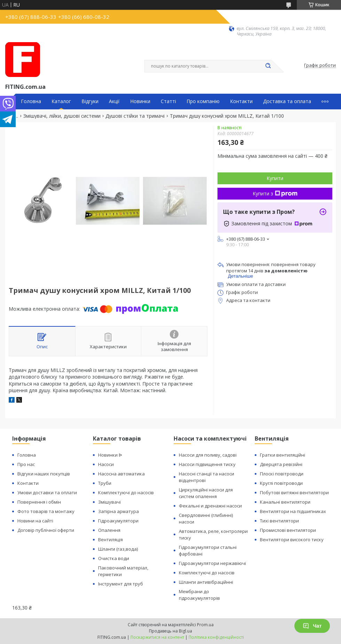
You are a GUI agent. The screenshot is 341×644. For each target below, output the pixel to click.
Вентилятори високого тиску (292, 540)
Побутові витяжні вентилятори (294, 492)
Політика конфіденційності (216, 637)
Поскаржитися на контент (157, 637)
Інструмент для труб (121, 584)
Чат (312, 626)
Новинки (140, 101)
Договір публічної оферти (46, 530)
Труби (105, 483)
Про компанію (203, 101)
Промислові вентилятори (288, 530)
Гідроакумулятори (118, 521)
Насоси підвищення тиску (207, 464)
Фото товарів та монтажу (46, 511)
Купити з (275, 193)
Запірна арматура (118, 511)
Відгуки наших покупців (44, 474)
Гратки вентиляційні (283, 455)
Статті (168, 101)
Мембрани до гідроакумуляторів (199, 595)
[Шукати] (268, 66)
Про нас (26, 464)
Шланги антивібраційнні (206, 582)
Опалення (109, 530)
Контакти (241, 101)
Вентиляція (110, 540)
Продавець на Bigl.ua (170, 631)
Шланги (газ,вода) (118, 549)
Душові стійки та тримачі (135, 116)
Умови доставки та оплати (47, 492)
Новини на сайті (35, 521)
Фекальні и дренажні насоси (210, 506)
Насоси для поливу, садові (208, 455)
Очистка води (114, 558)
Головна (31, 101)
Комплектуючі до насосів (126, 492)
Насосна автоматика (121, 474)
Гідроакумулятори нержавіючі (212, 563)
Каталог (61, 101)
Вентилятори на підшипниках (293, 511)
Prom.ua (205, 625)
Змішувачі (109, 502)
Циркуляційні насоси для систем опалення (206, 493)
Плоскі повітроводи (282, 474)
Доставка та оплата (287, 101)
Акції (114, 101)
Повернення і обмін (39, 502)
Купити (275, 178)
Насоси (106, 464)
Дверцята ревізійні (281, 464)
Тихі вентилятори (279, 521)
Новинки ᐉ (110, 455)
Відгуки (90, 101)
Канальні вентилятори (285, 502)
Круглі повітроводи (281, 483)
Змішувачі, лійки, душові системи (62, 116)
